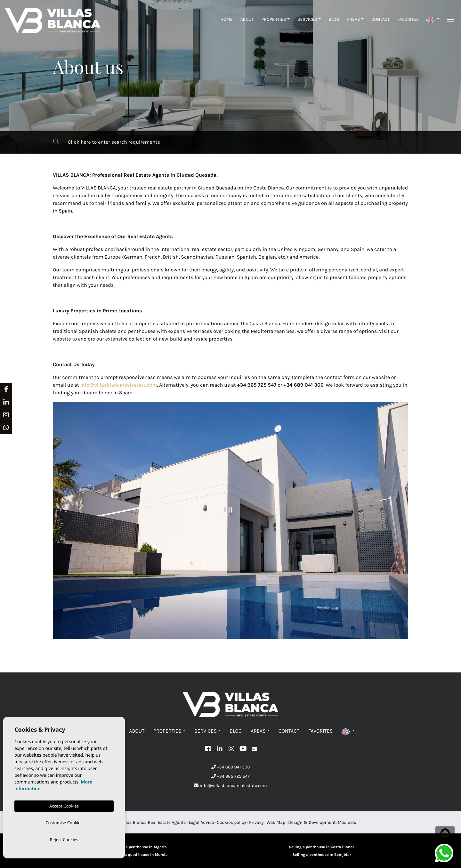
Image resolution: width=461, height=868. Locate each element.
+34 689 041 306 (231, 767)
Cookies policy (231, 822)
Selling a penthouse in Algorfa (139, 847)
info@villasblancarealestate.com (119, 385)
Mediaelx (347, 822)
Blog (334, 19)
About (247, 19)
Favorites (408, 19)
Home (227, 19)
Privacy (256, 822)
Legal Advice (202, 822)
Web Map (276, 822)
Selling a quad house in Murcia (139, 855)
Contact (380, 19)
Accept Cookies (64, 805)
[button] (433, 19)
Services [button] (307, 19)
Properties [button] (274, 19)
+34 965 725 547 (230, 776)
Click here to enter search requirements (107, 142)
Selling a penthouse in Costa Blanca (322, 847)
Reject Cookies (64, 839)
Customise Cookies (64, 822)
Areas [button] (353, 19)
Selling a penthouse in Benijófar (322, 855)
